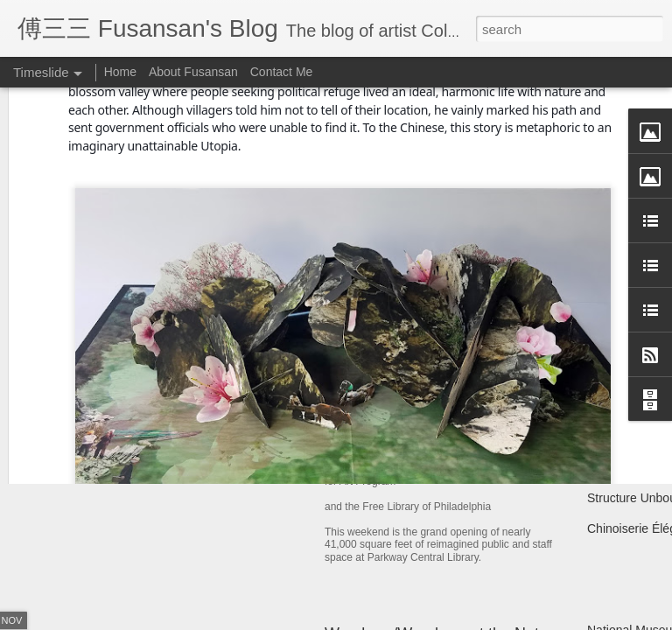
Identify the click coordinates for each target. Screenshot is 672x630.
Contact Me (282, 72)
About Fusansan (193, 72)
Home (120, 72)
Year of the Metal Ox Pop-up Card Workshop (244, 406)
